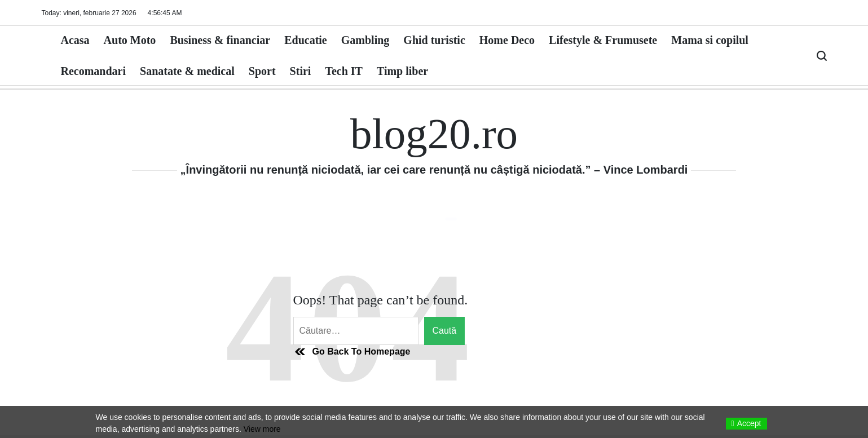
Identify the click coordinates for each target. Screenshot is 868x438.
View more (262, 429)
